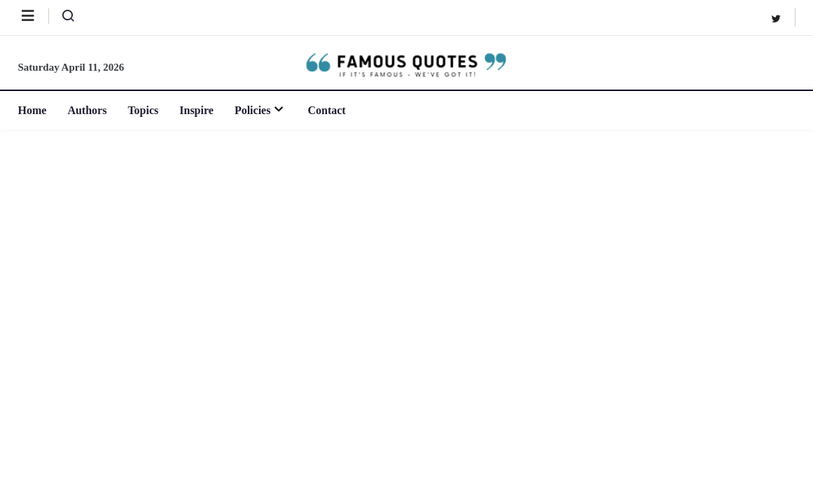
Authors (87, 110)
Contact (326, 110)
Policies (261, 110)
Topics (143, 110)
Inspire (196, 110)
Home (33, 110)
